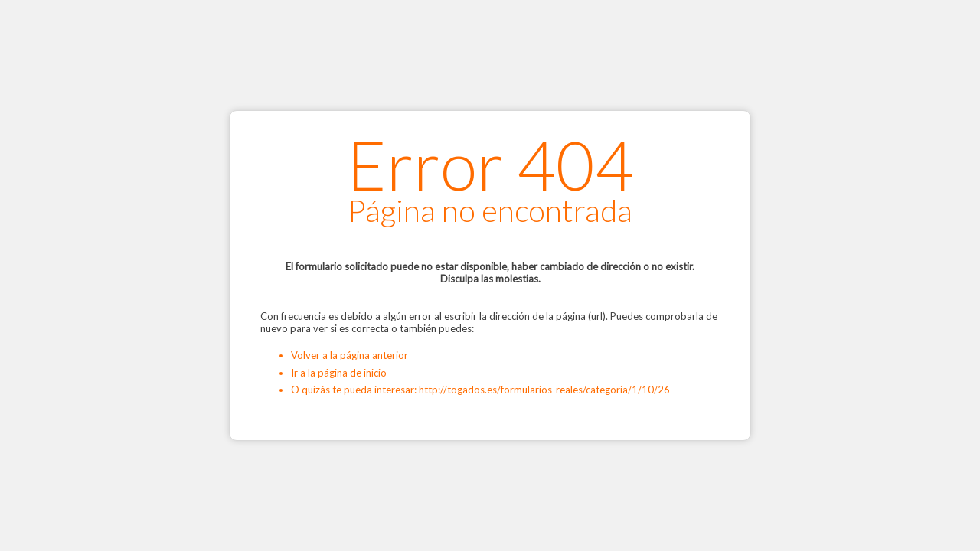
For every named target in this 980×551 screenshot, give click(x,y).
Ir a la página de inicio (339, 373)
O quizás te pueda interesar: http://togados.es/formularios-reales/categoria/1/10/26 (480, 390)
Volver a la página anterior (350, 355)
